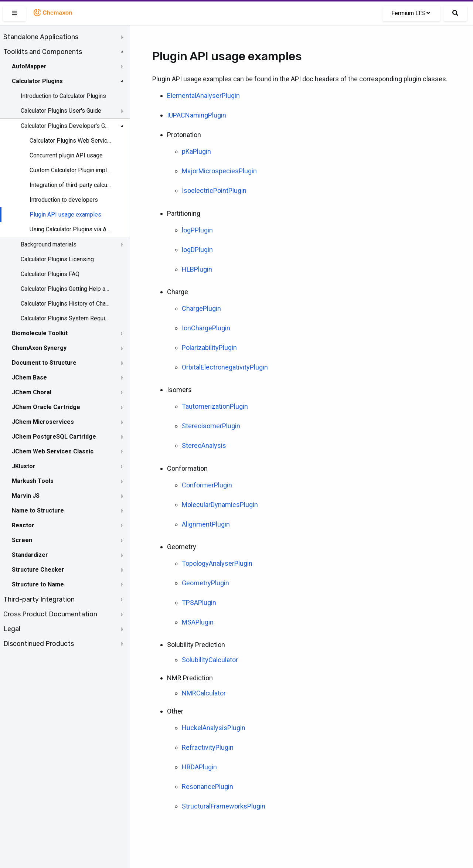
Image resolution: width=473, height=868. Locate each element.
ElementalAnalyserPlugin (203, 96)
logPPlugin (197, 230)
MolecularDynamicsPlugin (220, 505)
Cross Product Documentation (50, 614)
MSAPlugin (198, 622)
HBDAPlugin (199, 767)
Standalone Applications (41, 37)
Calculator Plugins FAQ (50, 274)
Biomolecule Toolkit (40, 333)
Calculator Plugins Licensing (57, 259)
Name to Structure (38, 510)
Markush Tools (33, 481)
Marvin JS (26, 496)
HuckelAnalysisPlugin (214, 728)
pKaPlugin (196, 151)
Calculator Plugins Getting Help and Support (65, 289)
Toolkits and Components (43, 52)
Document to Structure (44, 363)
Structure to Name (38, 584)
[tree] (65, 340)
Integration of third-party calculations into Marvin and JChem (71, 185)
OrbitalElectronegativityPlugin (225, 367)
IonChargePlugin (206, 328)
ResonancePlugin (207, 787)
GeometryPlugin (205, 583)
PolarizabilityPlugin (209, 348)
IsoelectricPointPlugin (214, 190)
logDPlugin (197, 250)
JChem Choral (32, 392)
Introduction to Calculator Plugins (63, 96)
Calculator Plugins (37, 81)
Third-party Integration (39, 599)
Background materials (49, 244)
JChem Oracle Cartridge (46, 407)
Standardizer (30, 555)
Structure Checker (38, 570)
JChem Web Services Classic (53, 451)
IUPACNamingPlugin (197, 115)
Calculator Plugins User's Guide (61, 111)
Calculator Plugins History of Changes (65, 304)
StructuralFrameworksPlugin (224, 806)
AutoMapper (29, 66)
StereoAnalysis (204, 445)
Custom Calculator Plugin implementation (71, 170)
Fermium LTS (411, 13)
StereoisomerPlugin (211, 426)
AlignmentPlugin (206, 524)
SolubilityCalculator (210, 660)
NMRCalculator (204, 693)
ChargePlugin (201, 308)
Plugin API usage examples (65, 215)
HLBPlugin (197, 269)
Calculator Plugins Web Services (71, 141)
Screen (22, 540)
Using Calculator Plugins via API (71, 229)
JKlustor (24, 466)
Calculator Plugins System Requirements (65, 318)
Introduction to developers (64, 200)
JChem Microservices (43, 422)
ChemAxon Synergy (39, 348)
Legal (12, 629)
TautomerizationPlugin (215, 406)
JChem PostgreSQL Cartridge (54, 437)
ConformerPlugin (207, 485)
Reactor (23, 525)
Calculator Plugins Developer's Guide (65, 126)
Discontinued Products (39, 644)
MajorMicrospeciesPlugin (219, 171)
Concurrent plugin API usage (66, 155)
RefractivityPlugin (208, 747)
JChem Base (29, 377)
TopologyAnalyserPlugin (217, 563)
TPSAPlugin (199, 603)
